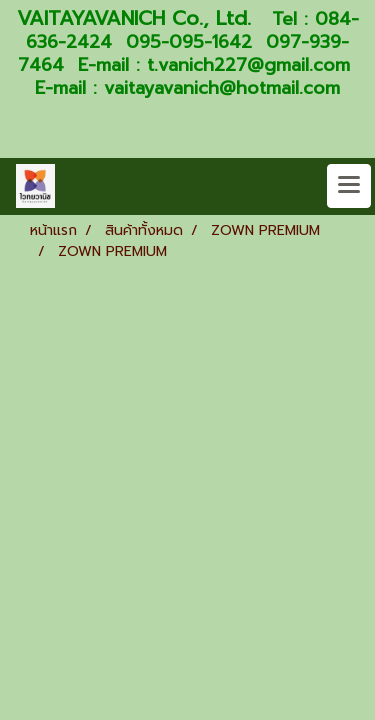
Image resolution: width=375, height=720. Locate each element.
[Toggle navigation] (349, 186)
